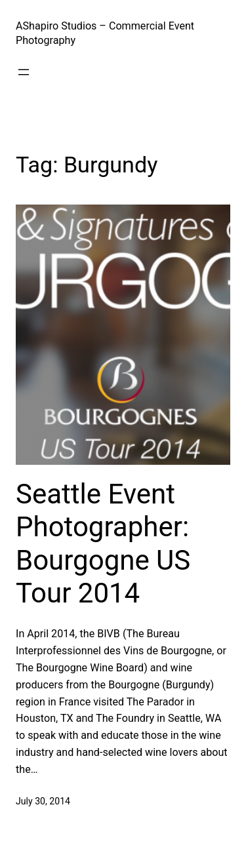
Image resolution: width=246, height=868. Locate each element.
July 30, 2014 (43, 801)
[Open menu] (24, 72)
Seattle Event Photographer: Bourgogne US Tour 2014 (103, 543)
